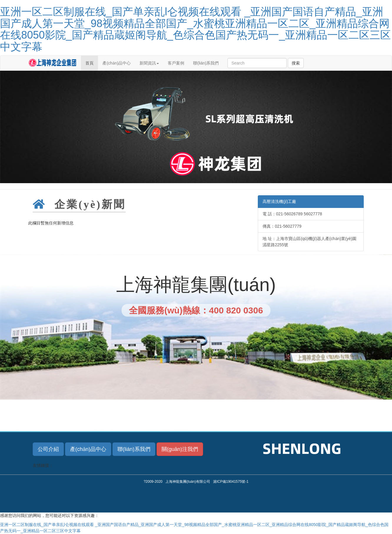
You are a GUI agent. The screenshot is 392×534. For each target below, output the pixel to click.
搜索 (296, 63)
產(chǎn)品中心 (117, 63)
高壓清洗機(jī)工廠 (279, 201)
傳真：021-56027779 (282, 226)
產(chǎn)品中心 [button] (88, 449)
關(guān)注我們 (180, 449)
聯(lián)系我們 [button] (134, 449)
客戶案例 (176, 63)
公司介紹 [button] (48, 449)
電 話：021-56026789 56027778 (292, 214)
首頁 (89, 63)
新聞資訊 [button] (149, 63)
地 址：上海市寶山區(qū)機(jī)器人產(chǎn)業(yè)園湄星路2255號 (309, 242)
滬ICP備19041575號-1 (231, 482)
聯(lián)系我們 (206, 63)
